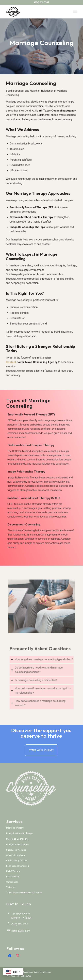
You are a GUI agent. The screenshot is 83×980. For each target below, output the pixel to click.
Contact (13, 355)
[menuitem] (75, 12)
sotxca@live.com (21, 931)
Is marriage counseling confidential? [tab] (36, 680)
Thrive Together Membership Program (24, 893)
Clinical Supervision (16, 855)
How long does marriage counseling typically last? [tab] (42, 664)
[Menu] (75, 12)
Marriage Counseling (17, 839)
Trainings (11, 887)
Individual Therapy (15, 828)
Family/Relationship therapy (19, 833)
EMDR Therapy (13, 871)
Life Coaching (13, 877)
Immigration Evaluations (18, 844)
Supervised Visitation (16, 850)
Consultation (12, 882)
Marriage (13, 142)
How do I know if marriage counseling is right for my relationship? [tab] (41, 688)
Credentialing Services (17, 860)
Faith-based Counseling (18, 866)
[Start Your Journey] (41, 750)
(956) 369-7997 (20, 924)
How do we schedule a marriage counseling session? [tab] (39, 697)
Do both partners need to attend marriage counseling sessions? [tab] (38, 672)
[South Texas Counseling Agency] (34, 12)
